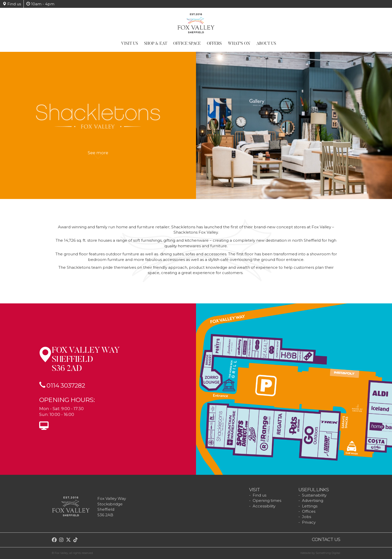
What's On (239, 44)
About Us (266, 44)
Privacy (309, 522)
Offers (214, 44)
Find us (12, 4)
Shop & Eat (156, 44)
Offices (309, 511)
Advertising (313, 500)
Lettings (310, 506)
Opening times (267, 500)
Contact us (326, 540)
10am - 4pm (40, 4)
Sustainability (314, 495)
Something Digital (328, 553)
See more (98, 155)
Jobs (307, 517)
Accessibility (264, 506)
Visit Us (130, 44)
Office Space (187, 44)
